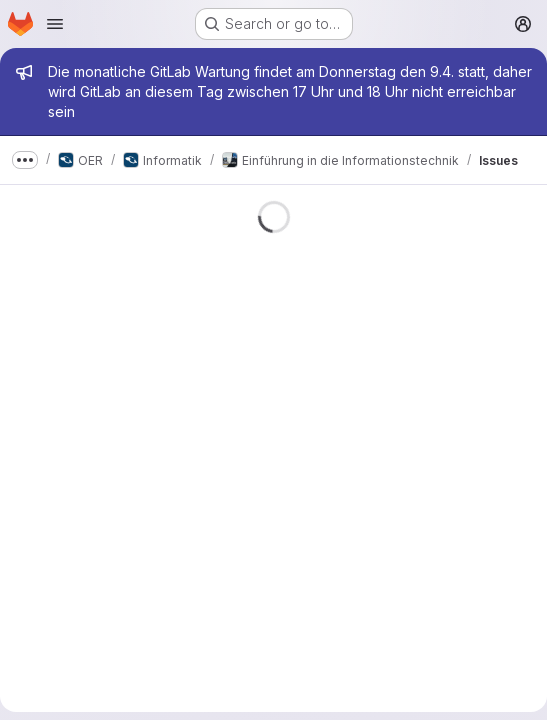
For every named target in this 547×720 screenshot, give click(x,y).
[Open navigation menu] (55, 24)
